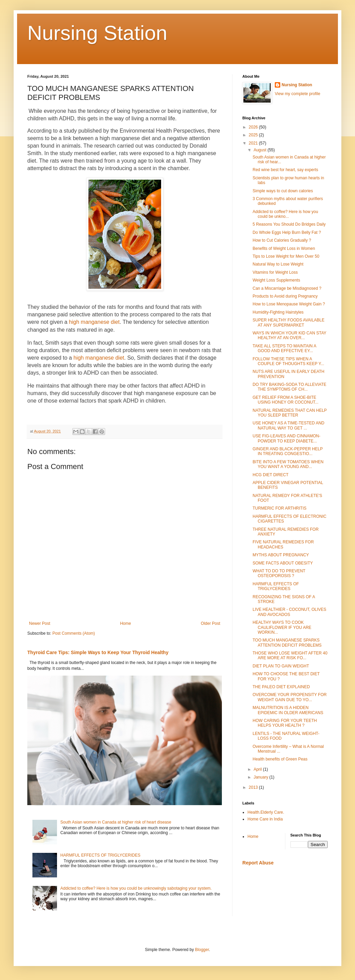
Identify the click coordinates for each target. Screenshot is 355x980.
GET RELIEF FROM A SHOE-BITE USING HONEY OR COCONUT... (286, 400)
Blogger (202, 950)
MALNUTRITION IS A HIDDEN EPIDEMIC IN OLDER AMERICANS (288, 710)
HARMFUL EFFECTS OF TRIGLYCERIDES (100, 855)
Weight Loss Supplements (276, 280)
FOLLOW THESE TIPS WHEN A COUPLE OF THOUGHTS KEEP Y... (288, 361)
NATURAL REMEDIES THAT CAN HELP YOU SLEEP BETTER (290, 413)
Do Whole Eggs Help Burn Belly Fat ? (287, 232)
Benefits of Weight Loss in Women (284, 248)
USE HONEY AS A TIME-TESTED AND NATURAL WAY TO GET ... (288, 425)
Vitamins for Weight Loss (275, 272)
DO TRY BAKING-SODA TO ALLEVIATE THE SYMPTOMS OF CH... (289, 387)
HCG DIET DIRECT (271, 475)
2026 (254, 127)
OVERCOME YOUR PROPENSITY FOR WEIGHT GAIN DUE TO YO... (290, 697)
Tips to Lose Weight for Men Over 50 (286, 256)
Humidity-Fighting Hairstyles (278, 312)
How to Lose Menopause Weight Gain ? (289, 304)
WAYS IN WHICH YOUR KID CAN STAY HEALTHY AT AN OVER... (289, 335)
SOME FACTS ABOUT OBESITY (283, 563)
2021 (254, 143)
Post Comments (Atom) (74, 633)
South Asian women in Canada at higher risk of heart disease (116, 822)
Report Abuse (258, 863)
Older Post (210, 623)
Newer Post (40, 623)
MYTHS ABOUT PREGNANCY (281, 555)
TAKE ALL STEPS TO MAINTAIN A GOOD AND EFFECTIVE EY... (284, 348)
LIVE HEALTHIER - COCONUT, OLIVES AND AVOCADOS (289, 612)
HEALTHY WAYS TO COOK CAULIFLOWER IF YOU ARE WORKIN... (282, 627)
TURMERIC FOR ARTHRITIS (280, 508)
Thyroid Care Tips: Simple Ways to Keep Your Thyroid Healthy (98, 652)
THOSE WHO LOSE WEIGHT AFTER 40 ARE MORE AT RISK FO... (290, 655)
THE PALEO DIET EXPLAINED (281, 687)
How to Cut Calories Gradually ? (282, 240)
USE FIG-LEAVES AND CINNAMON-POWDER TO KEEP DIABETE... (286, 438)
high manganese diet (94, 322)
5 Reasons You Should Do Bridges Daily (289, 224)
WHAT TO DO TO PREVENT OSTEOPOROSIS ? (279, 573)
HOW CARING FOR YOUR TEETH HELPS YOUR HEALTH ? (285, 723)
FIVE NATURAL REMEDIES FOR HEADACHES (283, 544)
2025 (254, 135)
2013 (254, 787)
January (261, 777)
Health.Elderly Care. (266, 812)
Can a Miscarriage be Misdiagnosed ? (287, 288)
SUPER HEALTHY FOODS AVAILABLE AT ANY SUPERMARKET (289, 322)
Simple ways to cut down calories (283, 191)
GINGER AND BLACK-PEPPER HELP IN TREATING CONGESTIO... (288, 451)
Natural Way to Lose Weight (278, 264)
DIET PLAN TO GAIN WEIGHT (281, 666)
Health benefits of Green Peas (280, 759)
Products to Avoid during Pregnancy (285, 296)
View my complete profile (297, 94)
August (261, 150)
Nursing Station (97, 33)
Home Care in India (265, 819)
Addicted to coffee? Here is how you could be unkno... (285, 214)
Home (126, 623)
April (258, 769)
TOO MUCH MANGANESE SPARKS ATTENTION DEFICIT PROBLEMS (287, 643)
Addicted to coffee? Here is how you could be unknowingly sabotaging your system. (136, 888)
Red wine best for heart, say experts (285, 170)
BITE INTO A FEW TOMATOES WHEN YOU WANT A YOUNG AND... (288, 464)
